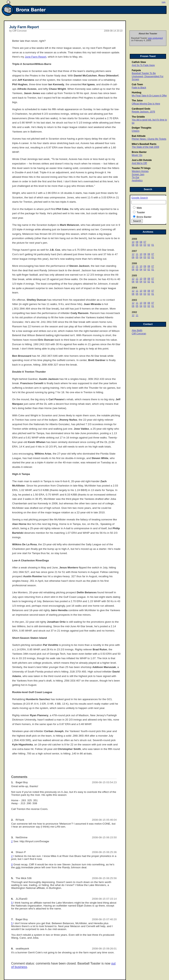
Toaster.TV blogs (141, 168)
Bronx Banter (139, 152)
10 (133, 242)
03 (145, 245)
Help (164, 2)
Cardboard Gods (141, 109)
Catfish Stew (139, 62)
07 (145, 242)
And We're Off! (139, 163)
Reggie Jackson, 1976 (143, 112)
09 (137, 242)
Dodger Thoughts (142, 128)
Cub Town (137, 84)
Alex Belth (137, 330)
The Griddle (138, 117)
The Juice (137, 101)
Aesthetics (137, 181)
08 (141, 242)
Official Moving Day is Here (146, 104)
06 (133, 245)
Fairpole (136, 70)
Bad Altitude (139, 136)
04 (141, 245)
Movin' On (137, 155)
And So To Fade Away (143, 65)
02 (149, 245)
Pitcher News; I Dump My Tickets (149, 139)
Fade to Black (139, 88)
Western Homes (140, 171)
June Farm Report (36, 57)
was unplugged (155, 38)
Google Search (140, 198)
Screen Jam (138, 174)
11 (137, 254)
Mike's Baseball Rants (144, 144)
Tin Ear (135, 177)
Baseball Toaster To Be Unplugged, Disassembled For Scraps (148, 76)
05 (137, 245)
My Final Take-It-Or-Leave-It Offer (149, 96)
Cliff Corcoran (139, 334)
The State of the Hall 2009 (145, 147)
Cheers (136, 131)
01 (153, 245)
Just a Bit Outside (142, 160)
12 (133, 254)
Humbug (137, 93)
